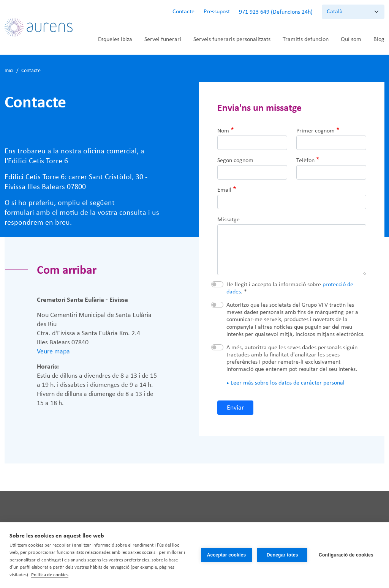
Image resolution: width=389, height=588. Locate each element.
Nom (223, 131)
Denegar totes (282, 555)
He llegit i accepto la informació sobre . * (290, 288)
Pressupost (217, 12)
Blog (379, 39)
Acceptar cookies (226, 555)
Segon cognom (235, 161)
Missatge (228, 220)
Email (224, 190)
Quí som (351, 39)
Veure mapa (53, 352)
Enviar (235, 408)
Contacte (183, 12)
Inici (9, 71)
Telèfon (305, 161)
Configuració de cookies (346, 555)
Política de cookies (50, 575)
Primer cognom (315, 131)
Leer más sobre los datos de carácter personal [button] (288, 383)
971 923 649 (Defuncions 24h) (276, 12)
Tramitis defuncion (306, 39)
